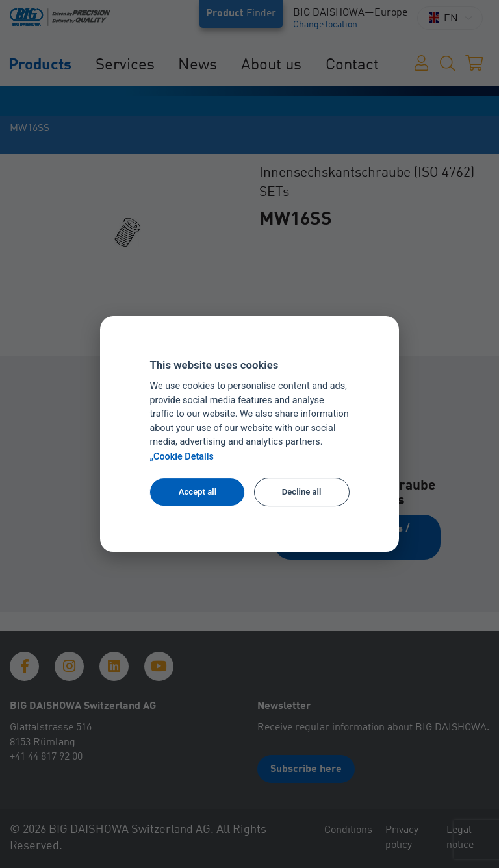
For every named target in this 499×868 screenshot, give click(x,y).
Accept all (198, 492)
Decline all (302, 492)
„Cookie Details (182, 457)
